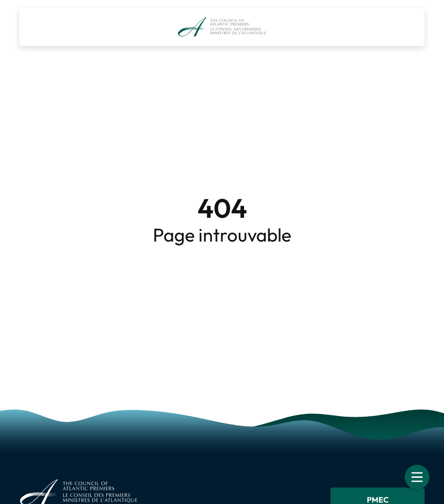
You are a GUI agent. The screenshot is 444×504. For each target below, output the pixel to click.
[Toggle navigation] (417, 477)
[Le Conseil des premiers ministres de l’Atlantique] (222, 27)
